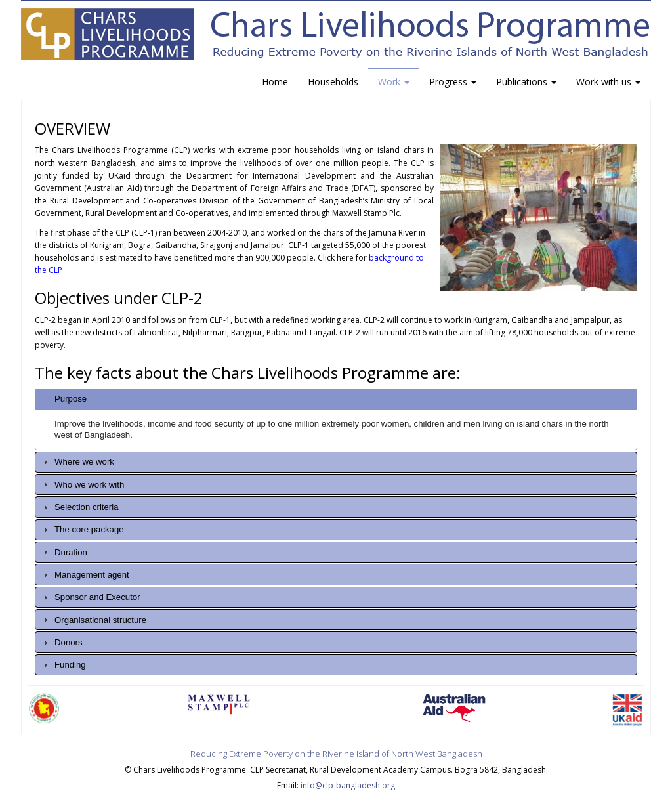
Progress (453, 82)
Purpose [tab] (64, 399)
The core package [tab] (82, 530)
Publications (526, 82)
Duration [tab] (64, 552)
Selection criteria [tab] (79, 507)
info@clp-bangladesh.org (348, 785)
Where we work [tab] (77, 462)
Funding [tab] (63, 665)
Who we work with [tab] (82, 484)
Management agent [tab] (85, 575)
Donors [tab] (61, 643)
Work (394, 82)
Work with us (608, 82)
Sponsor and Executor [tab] (90, 597)
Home (275, 82)
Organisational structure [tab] (93, 620)
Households (333, 82)
